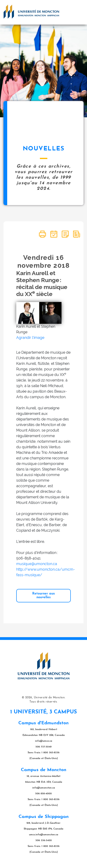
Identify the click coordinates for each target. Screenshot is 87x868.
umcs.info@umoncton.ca (44, 835)
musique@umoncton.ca (37, 564)
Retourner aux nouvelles (43, 596)
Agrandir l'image (30, 338)
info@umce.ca (44, 741)
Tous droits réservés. (43, 702)
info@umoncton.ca (44, 788)
